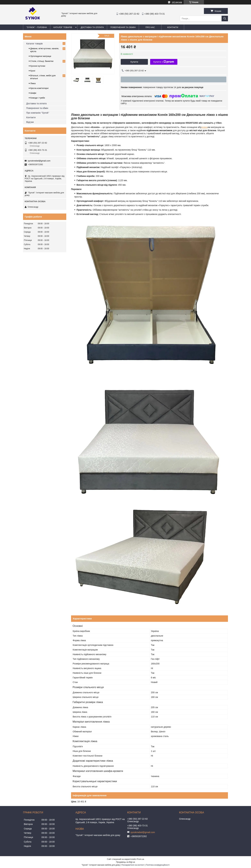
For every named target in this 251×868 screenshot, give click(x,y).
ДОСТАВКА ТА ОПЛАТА (92, 27)
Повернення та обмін (37, 108)
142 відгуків (177, 2)
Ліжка (33, 83)
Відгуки (30, 122)
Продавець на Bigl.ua (125, 862)
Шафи (33, 93)
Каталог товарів (34, 44)
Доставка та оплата (36, 103)
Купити (134, 62)
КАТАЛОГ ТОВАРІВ (63, 27)
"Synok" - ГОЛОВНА (37, 27)
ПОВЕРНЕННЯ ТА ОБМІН (123, 27)
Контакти (31, 117)
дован (204, 127)
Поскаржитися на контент (133, 865)
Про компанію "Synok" (38, 113)
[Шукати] (225, 19)
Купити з (164, 62)
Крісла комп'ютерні (39, 88)
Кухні (33, 71)
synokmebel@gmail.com (39, 161)
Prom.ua (140, 859)
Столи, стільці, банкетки (42, 61)
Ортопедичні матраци (41, 56)
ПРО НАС (150, 27)
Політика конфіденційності (158, 865)
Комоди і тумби (38, 98)
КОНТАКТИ (173, 27)
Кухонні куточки (38, 66)
